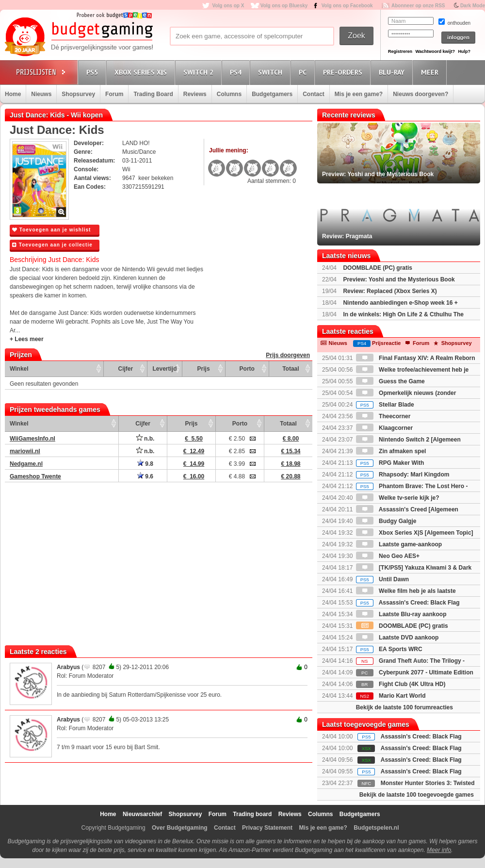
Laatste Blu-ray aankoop (401, 614)
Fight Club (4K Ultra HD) (401, 684)
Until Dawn (382, 579)
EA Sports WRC (389, 649)
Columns (229, 94)
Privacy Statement (267, 828)
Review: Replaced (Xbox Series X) (390, 291)
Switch (272, 72)
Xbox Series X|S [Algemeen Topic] (415, 533)
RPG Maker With (390, 463)
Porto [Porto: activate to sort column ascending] (247, 369)
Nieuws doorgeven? (420, 94)
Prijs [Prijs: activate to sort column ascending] (204, 369)
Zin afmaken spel (391, 451)
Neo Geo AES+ (388, 556)
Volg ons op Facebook (347, 6)
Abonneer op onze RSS (418, 6)
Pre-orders (344, 72)
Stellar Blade (385, 405)
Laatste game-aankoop (399, 544)
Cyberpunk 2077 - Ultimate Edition (415, 672)
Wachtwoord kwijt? (435, 51)
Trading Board (153, 94)
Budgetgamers (272, 94)
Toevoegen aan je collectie (52, 245)
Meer (431, 72)
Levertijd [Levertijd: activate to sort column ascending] (164, 369)
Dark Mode (473, 6)
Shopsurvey (78, 94)
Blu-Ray (393, 72)
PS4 (237, 72)
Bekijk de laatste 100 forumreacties (404, 707)
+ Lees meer (27, 339)
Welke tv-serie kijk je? (398, 498)
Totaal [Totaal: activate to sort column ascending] (291, 369)
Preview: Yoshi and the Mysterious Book (399, 279)
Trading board (252, 814)
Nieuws (41, 94)
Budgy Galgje (386, 521)
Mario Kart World (391, 696)
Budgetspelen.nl (376, 828)
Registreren (400, 51)
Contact (314, 94)
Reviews (195, 94)
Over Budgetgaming (180, 828)
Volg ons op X (228, 6)
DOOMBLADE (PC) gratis (378, 268)
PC (304, 72)
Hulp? (464, 51)
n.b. (145, 439)
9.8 (145, 464)
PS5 (94, 72)
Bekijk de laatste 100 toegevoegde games (417, 795)
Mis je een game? (359, 94)
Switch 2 (200, 72)
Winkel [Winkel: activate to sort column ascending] (19, 369)
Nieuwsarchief (142, 814)
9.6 (145, 476)
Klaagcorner (384, 428)
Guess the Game (390, 381)
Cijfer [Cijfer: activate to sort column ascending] (126, 369)
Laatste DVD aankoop (397, 638)
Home (13, 94)
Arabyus (68, 667)
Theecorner (383, 416)
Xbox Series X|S (142, 72)
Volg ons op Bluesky (284, 6)
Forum (114, 94)
